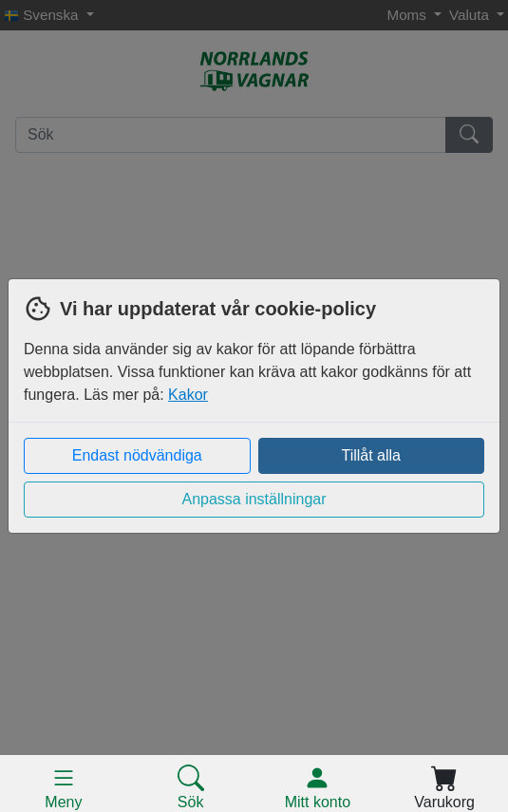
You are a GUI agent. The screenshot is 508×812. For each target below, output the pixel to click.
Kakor (188, 395)
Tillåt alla (371, 455)
